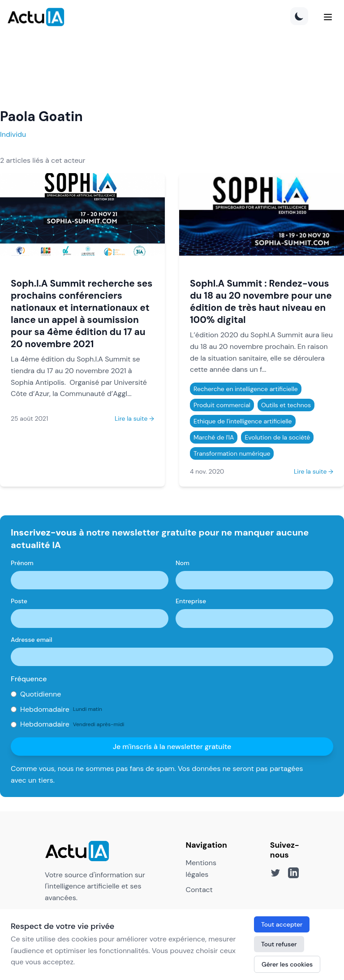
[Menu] (328, 17)
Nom (183, 563)
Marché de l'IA (214, 437)
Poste (19, 601)
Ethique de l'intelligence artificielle (243, 421)
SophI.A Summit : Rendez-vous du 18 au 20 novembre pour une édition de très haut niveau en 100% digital (261, 301)
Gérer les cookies (287, 964)
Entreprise (191, 601)
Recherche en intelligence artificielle (246, 389)
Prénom (22, 563)
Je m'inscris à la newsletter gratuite (172, 747)
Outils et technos (286, 405)
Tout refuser (279, 944)
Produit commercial (222, 405)
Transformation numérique (232, 453)
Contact (199, 890)
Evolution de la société (277, 437)
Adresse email (32, 640)
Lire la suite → (134, 418)
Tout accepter (282, 924)
